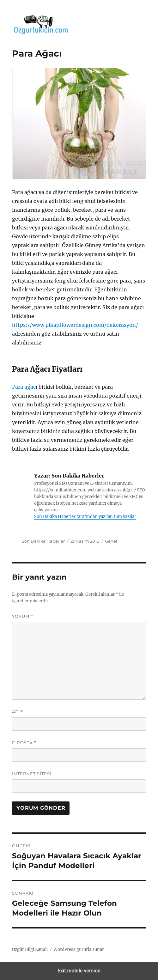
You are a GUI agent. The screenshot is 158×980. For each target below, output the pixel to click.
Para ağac (24, 387)
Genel (111, 541)
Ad (18, 712)
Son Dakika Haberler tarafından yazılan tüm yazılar (85, 517)
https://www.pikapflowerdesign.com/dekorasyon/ (75, 325)
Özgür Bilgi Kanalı (30, 950)
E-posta (24, 743)
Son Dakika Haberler (43, 541)
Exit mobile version (79, 971)
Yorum (23, 616)
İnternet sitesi (32, 774)
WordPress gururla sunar (79, 950)
